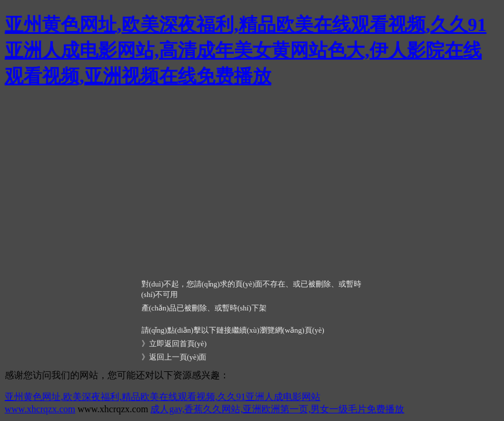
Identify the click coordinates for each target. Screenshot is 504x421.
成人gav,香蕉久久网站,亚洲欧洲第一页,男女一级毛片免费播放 (277, 409)
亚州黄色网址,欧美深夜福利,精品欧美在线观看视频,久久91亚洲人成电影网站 (163, 397)
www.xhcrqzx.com (40, 409)
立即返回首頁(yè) (178, 344)
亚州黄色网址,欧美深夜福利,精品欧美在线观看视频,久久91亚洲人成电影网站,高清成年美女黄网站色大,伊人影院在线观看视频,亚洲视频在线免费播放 (246, 50)
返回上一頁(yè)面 (178, 357)
